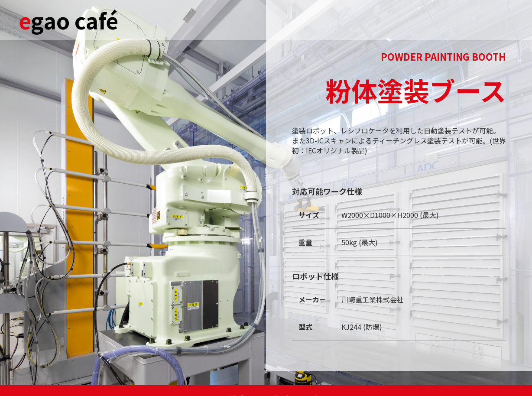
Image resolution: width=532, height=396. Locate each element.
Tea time (391, 19)
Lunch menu (350, 19)
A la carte (427, 19)
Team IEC (495, 19)
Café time (308, 19)
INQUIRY (461, 19)
